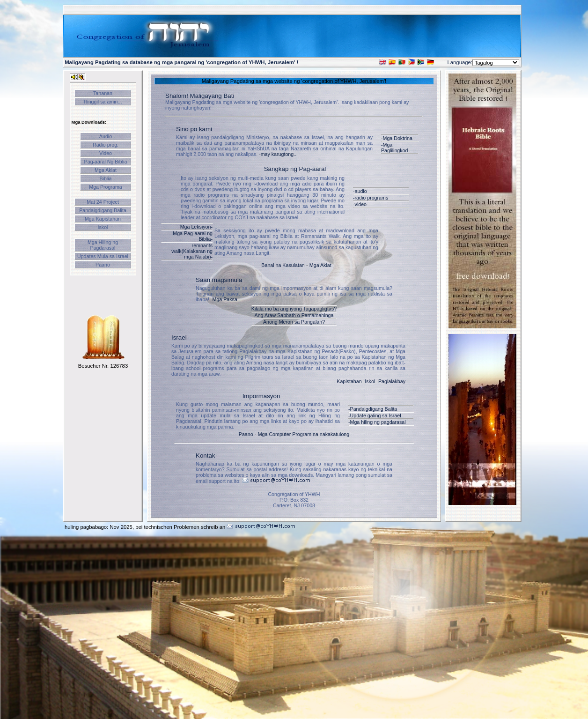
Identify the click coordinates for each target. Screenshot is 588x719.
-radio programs (371, 198)
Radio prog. (106, 145)
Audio (106, 136)
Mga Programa (105, 187)
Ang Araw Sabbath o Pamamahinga (294, 315)
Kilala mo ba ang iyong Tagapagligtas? (294, 309)
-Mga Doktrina (397, 138)
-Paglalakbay (391, 381)
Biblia (105, 178)
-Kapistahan (349, 381)
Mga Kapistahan (103, 219)
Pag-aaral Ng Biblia (106, 162)
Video (106, 153)
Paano (103, 265)
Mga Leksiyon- (196, 227)
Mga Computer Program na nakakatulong (304, 434)
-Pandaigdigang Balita (373, 409)
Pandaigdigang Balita (103, 210)
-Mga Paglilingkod (394, 148)
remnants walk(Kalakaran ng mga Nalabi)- (192, 251)
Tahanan (103, 93)
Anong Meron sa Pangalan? (294, 322)
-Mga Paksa (224, 299)
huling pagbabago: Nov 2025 (99, 527)
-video (360, 204)
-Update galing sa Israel (375, 415)
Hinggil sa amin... (103, 102)
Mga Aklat (106, 170)
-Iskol (369, 381)
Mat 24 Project (103, 202)
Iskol (103, 227)
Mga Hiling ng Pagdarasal (103, 245)
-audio (360, 191)
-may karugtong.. (278, 154)
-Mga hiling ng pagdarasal (377, 422)
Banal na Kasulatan (283, 265)
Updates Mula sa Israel (103, 256)
